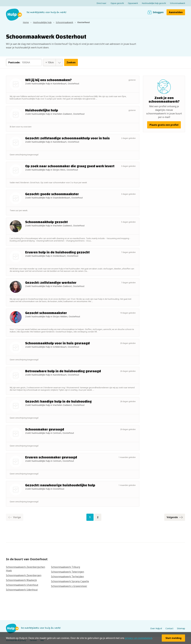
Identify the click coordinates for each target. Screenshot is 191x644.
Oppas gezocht (117, 3)
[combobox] (50, 62)
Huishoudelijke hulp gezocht (154, 3)
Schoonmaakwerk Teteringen (68, 572)
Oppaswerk (133, 3)
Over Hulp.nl (156, 628)
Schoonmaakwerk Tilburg (66, 567)
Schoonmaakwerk (177, 3)
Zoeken (71, 62)
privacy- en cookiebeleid (138, 638)
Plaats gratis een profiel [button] (164, 125)
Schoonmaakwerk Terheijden (67, 577)
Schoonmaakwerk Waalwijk (21, 580)
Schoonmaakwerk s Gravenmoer (69, 586)
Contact (169, 628)
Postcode (14, 62)
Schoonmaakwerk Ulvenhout (22, 585)
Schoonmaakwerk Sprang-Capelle (70, 581)
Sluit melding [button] (173, 638)
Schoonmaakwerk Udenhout (22, 590)
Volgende (175, 517)
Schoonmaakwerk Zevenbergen (24, 575)
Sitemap (181, 628)
